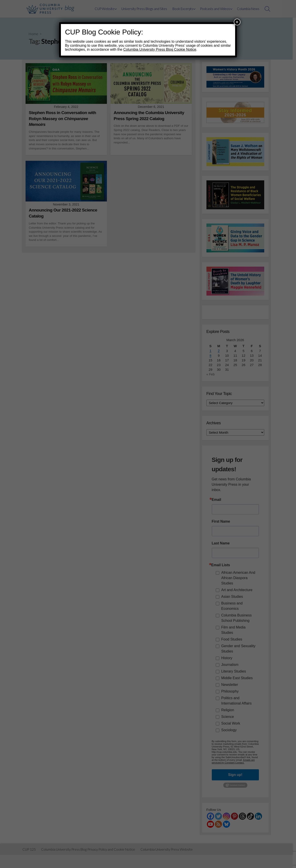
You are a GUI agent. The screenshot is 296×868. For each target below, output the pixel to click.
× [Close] (237, 22)
